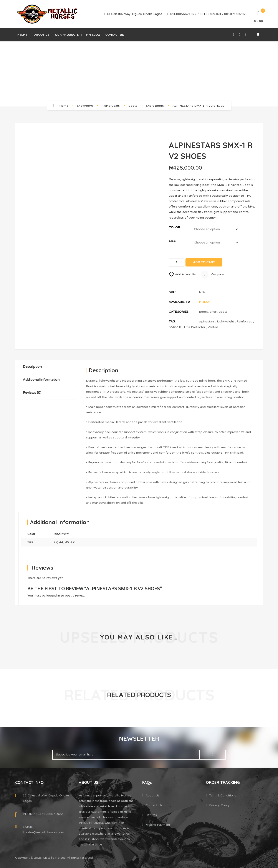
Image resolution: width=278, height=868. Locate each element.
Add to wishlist (183, 274)
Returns (151, 815)
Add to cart (204, 262)
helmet (23, 35)
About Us (42, 35)
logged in (53, 596)
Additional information (41, 380)
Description (32, 367)
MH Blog (93, 35)
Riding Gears (111, 106)
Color (174, 227)
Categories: (179, 312)
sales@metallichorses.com (45, 832)
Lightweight (226, 321)
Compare (212, 275)
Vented (213, 327)
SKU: (172, 292)
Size (172, 241)
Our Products (67, 35)
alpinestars (207, 321)
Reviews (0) (32, 393)
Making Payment (158, 825)
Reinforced (244, 321)
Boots (133, 106)
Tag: (172, 321)
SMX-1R (175, 327)
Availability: (179, 302)
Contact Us (115, 35)
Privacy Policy (219, 805)
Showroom (85, 106)
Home (64, 106)
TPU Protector (194, 327)
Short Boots (155, 106)
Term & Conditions (223, 795)
